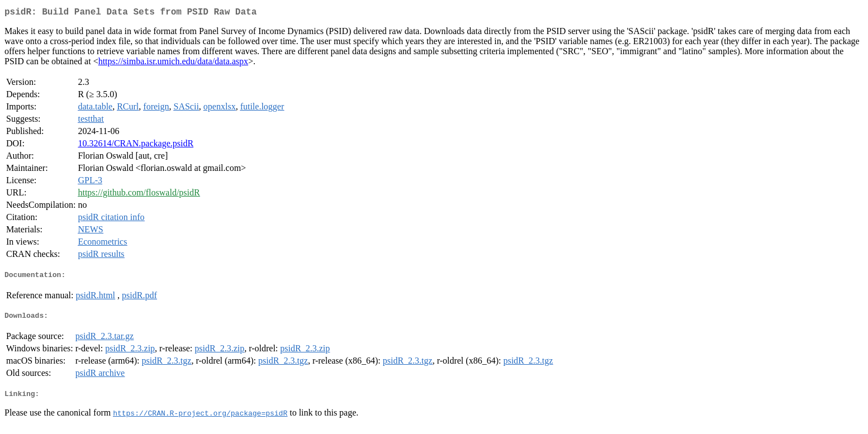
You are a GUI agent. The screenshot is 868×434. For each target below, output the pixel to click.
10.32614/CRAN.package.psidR (136, 146)
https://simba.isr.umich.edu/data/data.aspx (173, 63)
